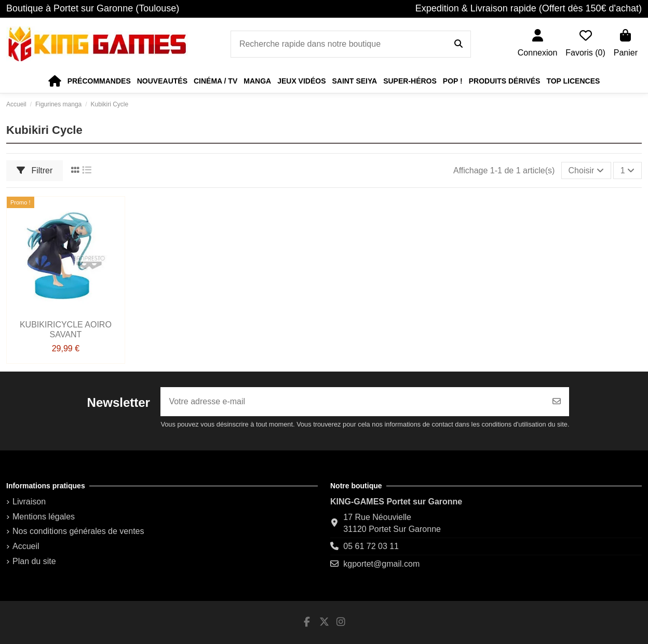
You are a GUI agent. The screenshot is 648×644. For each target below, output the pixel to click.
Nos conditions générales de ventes (78, 531)
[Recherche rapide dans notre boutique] (458, 44)
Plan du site (34, 561)
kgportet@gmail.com (381, 564)
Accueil (26, 546)
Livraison (29, 502)
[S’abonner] (557, 402)
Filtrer (35, 170)
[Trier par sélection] (586, 170)
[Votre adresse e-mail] (353, 402)
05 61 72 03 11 (371, 546)
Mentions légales (44, 517)
